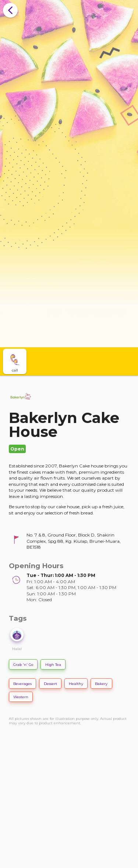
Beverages (22, 684)
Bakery (101, 684)
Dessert (50, 684)
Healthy (76, 684)
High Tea (53, 665)
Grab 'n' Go (23, 665)
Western (21, 697)
